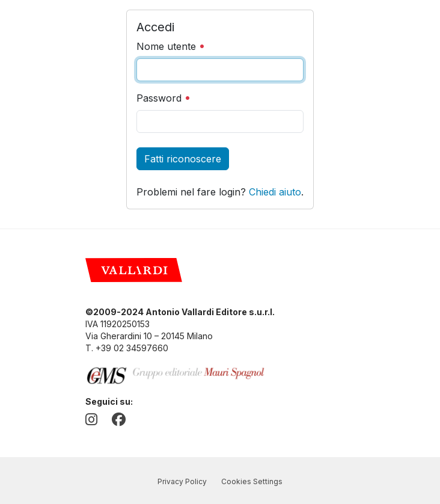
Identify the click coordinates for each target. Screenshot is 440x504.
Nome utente (171, 46)
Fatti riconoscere (183, 159)
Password (164, 98)
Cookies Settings (252, 481)
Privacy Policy (182, 481)
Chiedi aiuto (275, 192)
